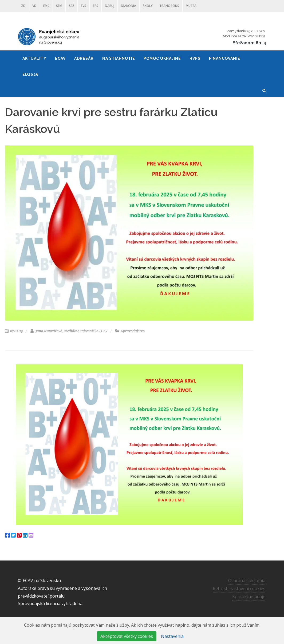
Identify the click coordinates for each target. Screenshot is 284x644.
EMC (46, 6)
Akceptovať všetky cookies (127, 636)
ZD (23, 6)
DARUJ (110, 6)
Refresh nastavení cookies (239, 589)
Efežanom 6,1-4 (249, 43)
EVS (84, 6)
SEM (59, 6)
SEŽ (72, 6)
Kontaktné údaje (249, 596)
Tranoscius (169, 6)
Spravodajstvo (130, 331)
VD (34, 6)
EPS (96, 6)
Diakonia (129, 6)
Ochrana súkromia (247, 581)
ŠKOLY (148, 6)
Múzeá (191, 6)
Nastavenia (172, 636)
